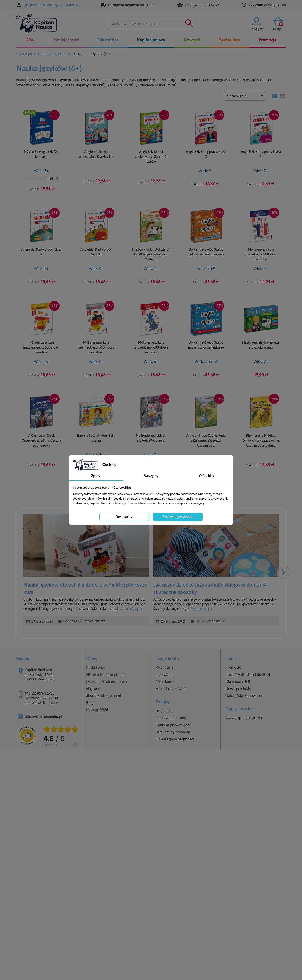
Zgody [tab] (96, 476)
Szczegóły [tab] (151, 476)
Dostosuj (124, 517)
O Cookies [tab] (206, 476)
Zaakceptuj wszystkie (178, 517)
